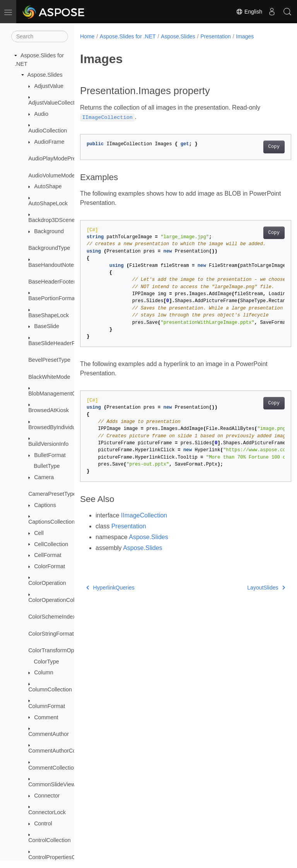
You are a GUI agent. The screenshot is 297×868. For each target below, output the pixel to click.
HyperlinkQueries (110, 588)
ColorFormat (49, 566)
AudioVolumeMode (52, 175)
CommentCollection (53, 768)
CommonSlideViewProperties (64, 784)
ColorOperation (47, 583)
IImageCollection (144, 515)
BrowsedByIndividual (54, 427)
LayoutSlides (251, 588)
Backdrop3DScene (51, 220)
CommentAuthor (49, 734)
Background (49, 231)
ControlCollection (49, 840)
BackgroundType (49, 248)
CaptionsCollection (51, 522)
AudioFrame (49, 142)
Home (87, 36)
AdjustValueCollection (55, 103)
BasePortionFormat (52, 298)
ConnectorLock (47, 812)
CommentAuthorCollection (61, 751)
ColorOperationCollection (59, 600)
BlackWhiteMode (49, 377)
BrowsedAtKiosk (49, 410)
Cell (39, 533)
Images (245, 36)
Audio (41, 114)
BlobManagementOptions (60, 394)
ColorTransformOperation (60, 650)
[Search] (40, 36)
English (249, 12)
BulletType (47, 466)
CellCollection (51, 544)
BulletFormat (50, 455)
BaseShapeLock (49, 315)
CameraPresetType (52, 494)
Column (44, 672)
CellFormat (48, 555)
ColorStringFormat (51, 634)
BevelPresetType (49, 360)
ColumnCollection (50, 689)
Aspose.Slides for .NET (128, 36)
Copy (259, 147)
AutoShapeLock (48, 203)
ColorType (46, 662)
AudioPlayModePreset (56, 158)
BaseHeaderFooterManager (63, 282)
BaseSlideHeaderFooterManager (69, 343)
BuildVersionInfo (48, 444)
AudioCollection (48, 131)
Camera (44, 477)
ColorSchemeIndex (52, 617)
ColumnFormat (47, 706)
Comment (46, 717)
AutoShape (48, 186)
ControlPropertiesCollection (62, 857)
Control (43, 823)
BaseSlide (47, 326)
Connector (47, 796)
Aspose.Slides (45, 75)
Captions (45, 505)
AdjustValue (49, 86)
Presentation (216, 36)
